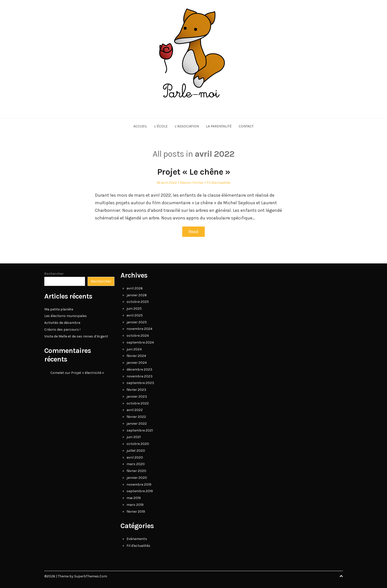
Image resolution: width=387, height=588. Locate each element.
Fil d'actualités (219, 183)
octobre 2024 (138, 335)
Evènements (137, 539)
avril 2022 (135, 410)
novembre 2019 (139, 484)
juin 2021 (134, 437)
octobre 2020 (138, 444)
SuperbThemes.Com (91, 576)
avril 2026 (135, 288)
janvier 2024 (137, 362)
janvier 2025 (137, 322)
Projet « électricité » (88, 372)
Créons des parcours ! (62, 329)
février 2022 (136, 416)
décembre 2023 (139, 369)
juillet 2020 (136, 450)
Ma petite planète (59, 309)
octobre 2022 (138, 403)
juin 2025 (134, 308)
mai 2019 (134, 498)
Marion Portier (192, 183)
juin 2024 (134, 349)
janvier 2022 (137, 423)
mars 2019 (135, 504)
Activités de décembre (62, 322)
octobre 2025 (138, 301)
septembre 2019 (140, 491)
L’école (161, 126)
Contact (246, 126)
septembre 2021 (140, 430)
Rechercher (54, 273)
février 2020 (136, 471)
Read (193, 232)
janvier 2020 (137, 477)
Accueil (140, 126)
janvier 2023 (137, 396)
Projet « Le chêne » (194, 172)
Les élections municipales (66, 316)
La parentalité (219, 126)
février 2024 (136, 356)
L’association (187, 126)
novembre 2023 (140, 376)
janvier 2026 (137, 295)
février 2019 (136, 511)
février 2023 (136, 389)
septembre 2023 (140, 383)
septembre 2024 (140, 342)
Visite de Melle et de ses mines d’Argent (76, 336)
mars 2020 (136, 464)
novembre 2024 (139, 329)
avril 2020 (135, 457)
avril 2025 (135, 315)
